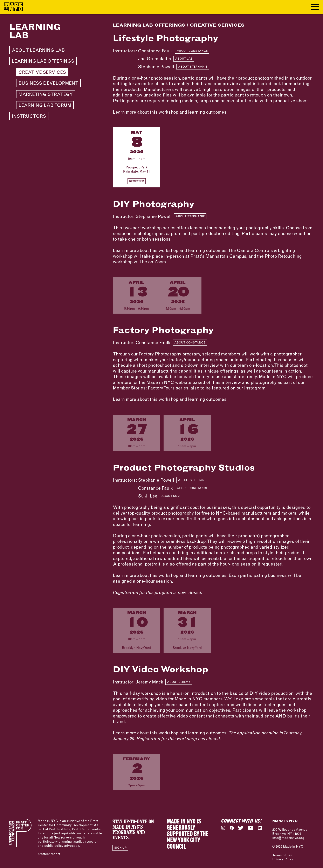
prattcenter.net (49, 854)
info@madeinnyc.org (288, 838)
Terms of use (282, 855)
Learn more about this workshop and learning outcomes (170, 112)
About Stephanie (193, 67)
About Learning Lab (38, 50)
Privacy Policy (283, 859)
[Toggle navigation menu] (315, 7)
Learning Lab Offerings (43, 61)
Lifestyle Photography (166, 38)
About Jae (184, 59)
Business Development (48, 83)
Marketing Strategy (46, 94)
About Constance (192, 51)
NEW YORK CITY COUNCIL (183, 844)
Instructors (29, 116)
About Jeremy (179, 682)
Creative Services (42, 72)
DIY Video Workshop (161, 669)
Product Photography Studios (184, 468)
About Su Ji (171, 496)
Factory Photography (163, 330)
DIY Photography (154, 204)
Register (137, 181)
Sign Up (120, 848)
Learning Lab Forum (45, 105)
